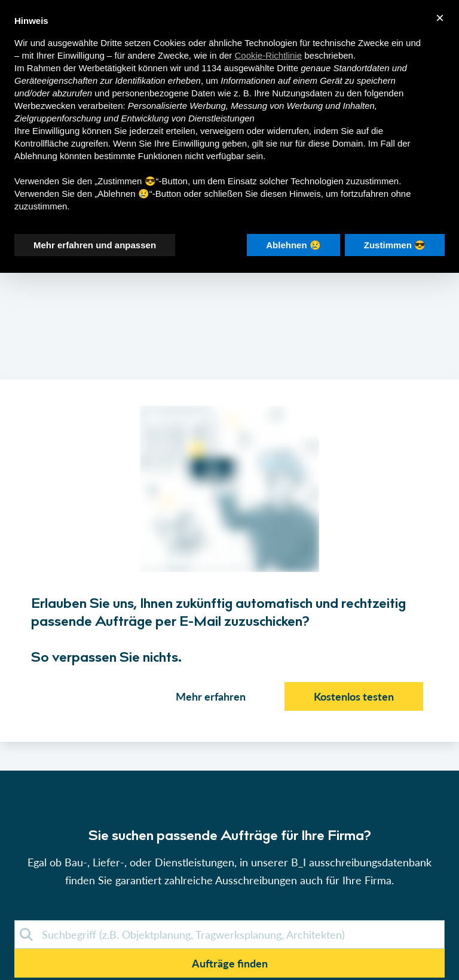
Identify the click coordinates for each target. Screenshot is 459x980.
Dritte (287, 68)
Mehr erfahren (211, 696)
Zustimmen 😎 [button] (395, 245)
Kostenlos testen (354, 696)
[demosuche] (229, 935)
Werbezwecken (45, 106)
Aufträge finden (230, 963)
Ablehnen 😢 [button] (293, 245)
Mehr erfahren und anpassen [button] (95, 245)
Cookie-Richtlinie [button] (269, 55)
